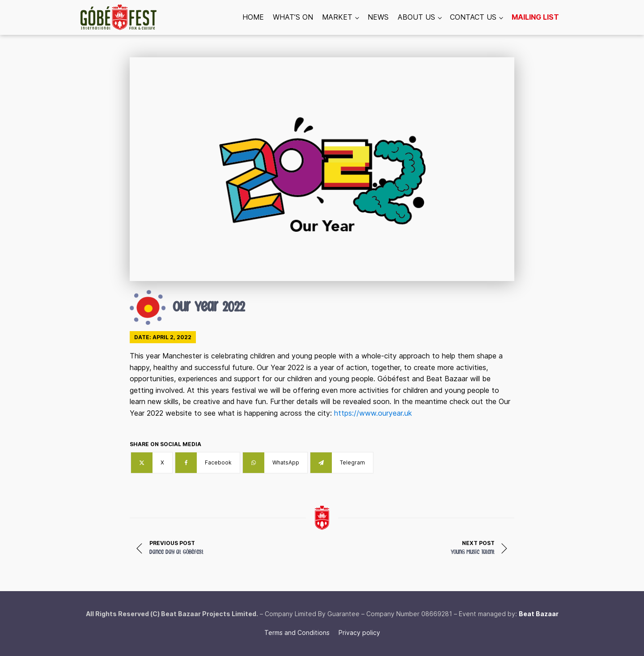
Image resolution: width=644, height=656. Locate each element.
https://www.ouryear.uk (373, 413)
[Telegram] (342, 463)
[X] (152, 463)
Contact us (473, 17)
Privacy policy (359, 633)
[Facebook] (208, 463)
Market (337, 17)
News (378, 17)
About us (416, 17)
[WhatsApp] (275, 463)
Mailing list (535, 17)
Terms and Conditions (297, 633)
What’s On (293, 17)
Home (253, 17)
